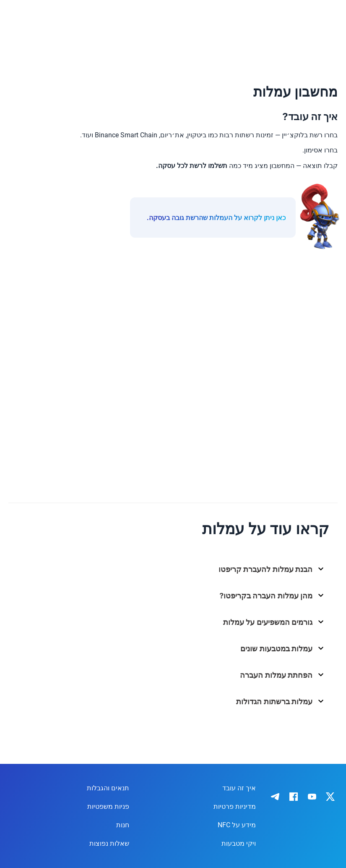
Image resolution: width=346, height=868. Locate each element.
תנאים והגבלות (108, 788)
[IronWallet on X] (330, 797)
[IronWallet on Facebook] (294, 797)
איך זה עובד (239, 788)
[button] (176, 572)
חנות (123, 825)
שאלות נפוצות (109, 843)
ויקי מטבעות (239, 843)
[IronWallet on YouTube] (312, 797)
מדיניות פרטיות (235, 806)
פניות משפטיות (108, 806)
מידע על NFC (237, 825)
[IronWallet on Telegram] (275, 797)
